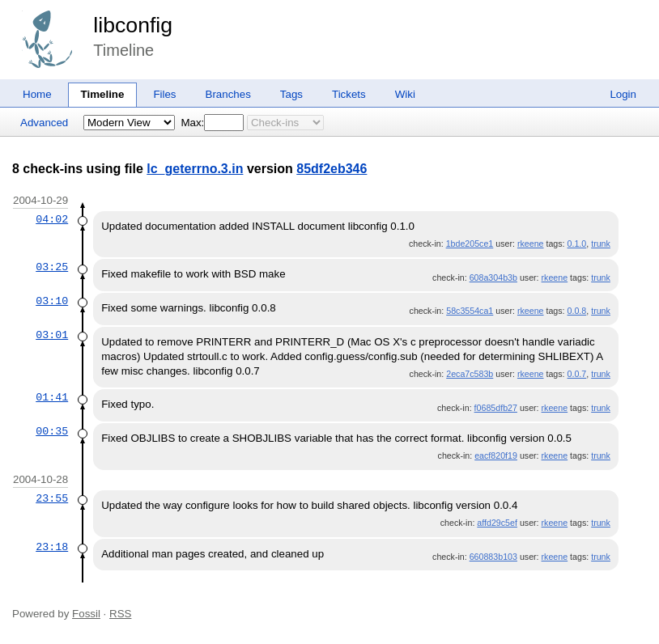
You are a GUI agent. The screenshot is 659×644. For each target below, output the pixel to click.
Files (164, 94)
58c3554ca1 (470, 311)
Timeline (103, 94)
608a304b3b (493, 278)
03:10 (52, 301)
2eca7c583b (470, 374)
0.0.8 (577, 311)
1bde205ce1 (470, 244)
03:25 (52, 267)
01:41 (52, 397)
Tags (291, 94)
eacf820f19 (496, 455)
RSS (120, 614)
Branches (228, 94)
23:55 (52, 498)
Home (37, 94)
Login (623, 94)
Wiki (405, 94)
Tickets (349, 94)
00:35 (52, 431)
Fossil (86, 614)
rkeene (531, 244)
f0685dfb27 (496, 408)
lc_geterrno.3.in (195, 169)
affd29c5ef (497, 523)
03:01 (52, 335)
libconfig (133, 25)
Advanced (44, 123)
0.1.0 (577, 244)
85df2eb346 (332, 169)
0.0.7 (577, 374)
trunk (601, 244)
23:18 (52, 547)
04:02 (52, 219)
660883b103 (493, 557)
